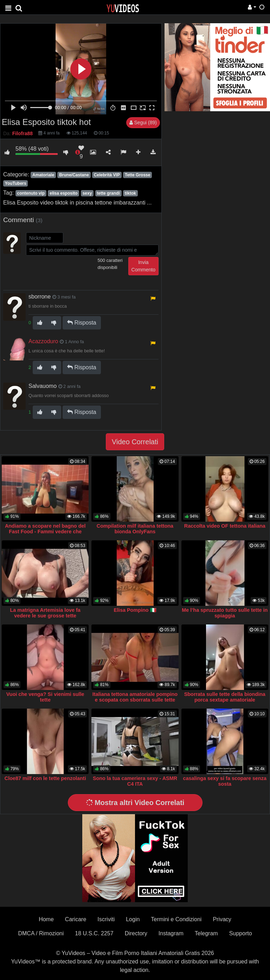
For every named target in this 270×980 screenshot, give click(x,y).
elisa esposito (63, 193)
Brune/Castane (74, 175)
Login (133, 919)
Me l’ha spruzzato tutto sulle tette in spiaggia (225, 613)
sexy (87, 193)
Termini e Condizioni (176, 919)
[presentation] (79, 271)
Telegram (206, 933)
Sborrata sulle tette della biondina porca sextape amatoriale (225, 697)
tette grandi (108, 193)
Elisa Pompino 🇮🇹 (135, 610)
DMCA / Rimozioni (41, 933)
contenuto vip (31, 193)
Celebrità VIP (107, 175)
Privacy (222, 919)
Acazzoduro (43, 341)
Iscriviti (106, 919)
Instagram (171, 933)
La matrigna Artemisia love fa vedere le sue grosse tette (45, 613)
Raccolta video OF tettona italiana (225, 526)
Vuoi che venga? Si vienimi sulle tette (45, 697)
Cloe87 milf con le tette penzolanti (45, 778)
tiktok (130, 193)
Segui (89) (143, 122)
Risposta (82, 323)
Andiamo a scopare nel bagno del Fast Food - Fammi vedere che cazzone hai (45, 532)
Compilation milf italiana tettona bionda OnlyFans (135, 529)
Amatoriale (43, 175)
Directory (136, 933)
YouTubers (16, 183)
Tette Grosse (137, 175)
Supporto (241, 933)
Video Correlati (135, 442)
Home (46, 919)
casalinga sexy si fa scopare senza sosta (225, 781)
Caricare (76, 919)
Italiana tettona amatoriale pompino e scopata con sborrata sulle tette (135, 697)
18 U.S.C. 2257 (94, 933)
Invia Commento (143, 266)
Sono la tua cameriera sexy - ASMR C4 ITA (135, 781)
